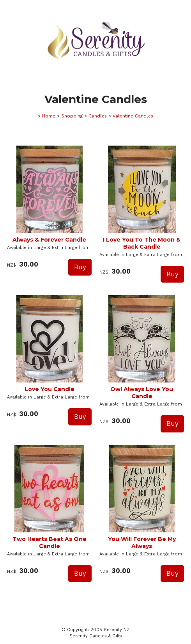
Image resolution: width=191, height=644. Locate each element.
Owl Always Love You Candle (142, 393)
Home (49, 116)
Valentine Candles (133, 116)
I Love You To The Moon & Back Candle (142, 243)
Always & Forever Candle (49, 240)
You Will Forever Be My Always (142, 543)
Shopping (72, 116)
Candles (98, 116)
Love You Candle (50, 389)
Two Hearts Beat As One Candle (50, 543)
